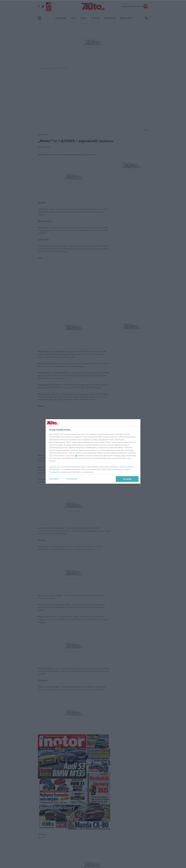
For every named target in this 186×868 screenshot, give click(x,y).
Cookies (64, 472)
